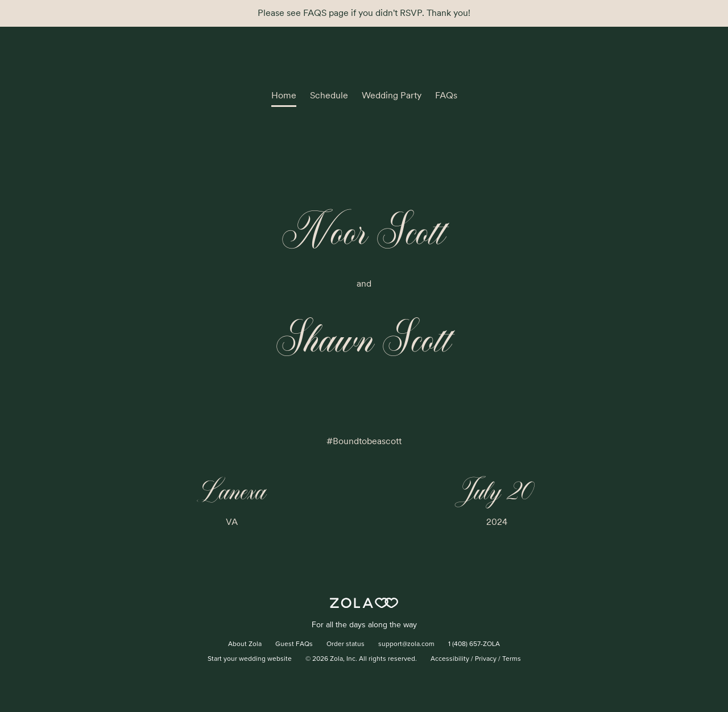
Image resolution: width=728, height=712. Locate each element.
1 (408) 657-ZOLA (474, 644)
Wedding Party (392, 95)
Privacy (486, 659)
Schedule (329, 95)
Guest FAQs (294, 644)
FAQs (446, 95)
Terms (512, 659)
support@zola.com (406, 644)
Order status (346, 644)
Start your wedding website (250, 659)
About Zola (245, 644)
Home (284, 95)
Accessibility (450, 659)
